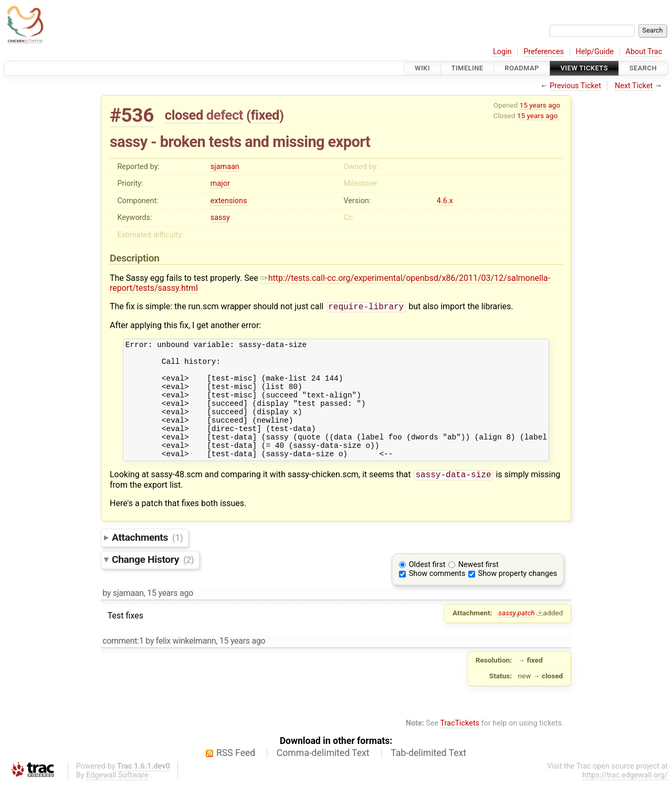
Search (643, 68)
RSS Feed (236, 777)
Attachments (147, 562)
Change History (153, 584)
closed (184, 115)
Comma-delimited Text (323, 777)
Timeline (468, 68)
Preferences (544, 52)
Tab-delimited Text (428, 777)
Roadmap (522, 68)
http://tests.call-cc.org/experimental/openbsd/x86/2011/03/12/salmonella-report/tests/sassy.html (330, 283)
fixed (265, 115)
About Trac (644, 52)
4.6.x (445, 201)
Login (502, 52)
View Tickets (584, 68)
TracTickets (460, 747)
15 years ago (540, 105)
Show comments (437, 598)
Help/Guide (595, 52)
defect (225, 115)
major (220, 183)
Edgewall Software (117, 799)
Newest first (479, 589)
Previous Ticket (575, 86)
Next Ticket (634, 86)
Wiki (422, 68)
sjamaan (225, 167)
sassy (220, 218)
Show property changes (518, 598)
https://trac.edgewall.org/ (625, 799)
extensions (229, 201)
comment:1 (123, 665)
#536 (132, 115)
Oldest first (427, 589)
